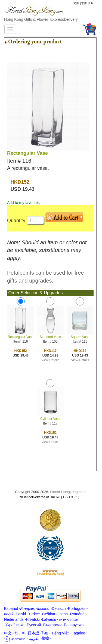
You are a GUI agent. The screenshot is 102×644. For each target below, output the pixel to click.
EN (91, 3)
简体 (76, 3)
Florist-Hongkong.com (68, 492)
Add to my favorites (23, 203)
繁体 (84, 3)
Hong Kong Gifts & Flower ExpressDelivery (41, 19)
